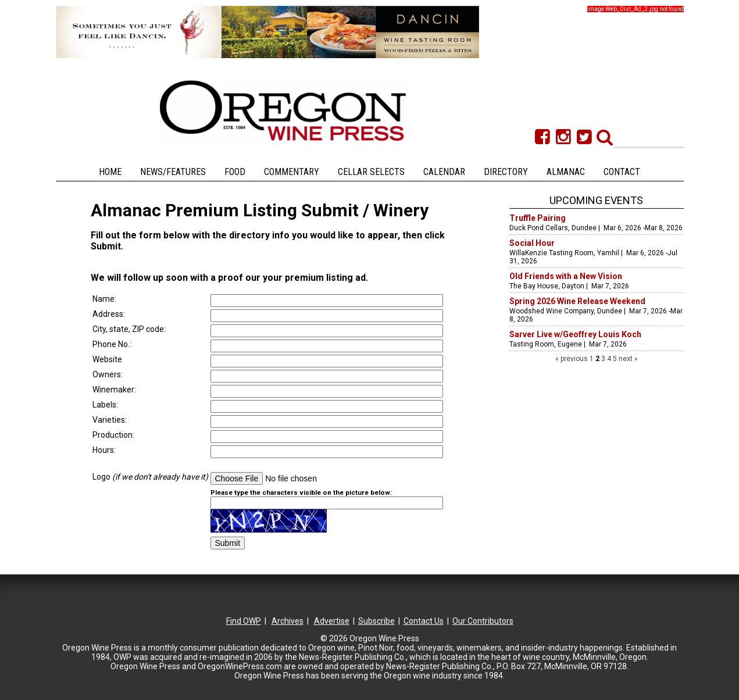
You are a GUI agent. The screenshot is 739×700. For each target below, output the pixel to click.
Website (107, 359)
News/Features (173, 172)
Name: (105, 299)
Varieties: (110, 420)
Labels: (105, 405)
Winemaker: (115, 390)
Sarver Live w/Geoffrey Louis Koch (575, 334)
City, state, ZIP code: (130, 329)
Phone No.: (112, 344)
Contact (622, 172)
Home (110, 172)
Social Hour (532, 243)
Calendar (444, 172)
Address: (110, 314)
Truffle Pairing (538, 218)
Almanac (566, 172)
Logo (150, 477)
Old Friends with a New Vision (566, 276)
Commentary (292, 172)
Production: (113, 435)
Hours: (104, 450)
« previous (572, 359)
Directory (506, 172)
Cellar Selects (371, 172)
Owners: (108, 374)
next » (627, 359)
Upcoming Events (596, 200)
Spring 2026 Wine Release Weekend (577, 301)
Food (235, 172)
